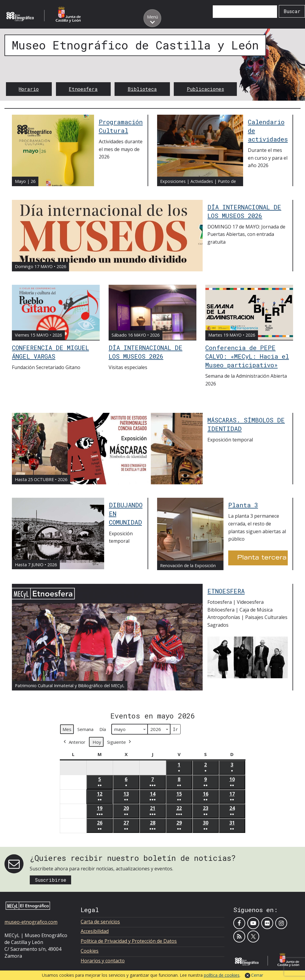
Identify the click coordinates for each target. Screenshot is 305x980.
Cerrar (257, 975)
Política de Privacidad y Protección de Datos (129, 941)
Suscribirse (51, 880)
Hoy (97, 742)
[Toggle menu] (152, 18)
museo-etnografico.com (31, 922)
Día (103, 729)
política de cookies (222, 975)
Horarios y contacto (103, 961)
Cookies (90, 951)
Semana (85, 729)
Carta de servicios (100, 922)
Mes (67, 729)
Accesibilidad (95, 931)
